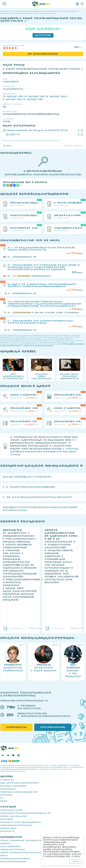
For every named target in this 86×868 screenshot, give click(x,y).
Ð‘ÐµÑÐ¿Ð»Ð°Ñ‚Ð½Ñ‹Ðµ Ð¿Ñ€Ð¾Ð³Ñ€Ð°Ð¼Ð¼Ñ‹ (20, 783)
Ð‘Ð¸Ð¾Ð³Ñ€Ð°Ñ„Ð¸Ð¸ (13, 89)
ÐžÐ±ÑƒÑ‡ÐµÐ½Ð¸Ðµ (16, 727)
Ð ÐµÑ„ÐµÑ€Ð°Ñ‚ (11, 82)
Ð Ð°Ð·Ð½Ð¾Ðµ (6, 795)
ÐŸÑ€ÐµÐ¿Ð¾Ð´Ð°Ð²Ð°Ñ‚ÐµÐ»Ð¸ (13, 850)
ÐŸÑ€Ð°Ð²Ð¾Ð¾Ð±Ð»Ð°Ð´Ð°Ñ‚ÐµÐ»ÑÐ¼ (16, 825)
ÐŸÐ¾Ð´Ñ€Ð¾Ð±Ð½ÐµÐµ (53, 727)
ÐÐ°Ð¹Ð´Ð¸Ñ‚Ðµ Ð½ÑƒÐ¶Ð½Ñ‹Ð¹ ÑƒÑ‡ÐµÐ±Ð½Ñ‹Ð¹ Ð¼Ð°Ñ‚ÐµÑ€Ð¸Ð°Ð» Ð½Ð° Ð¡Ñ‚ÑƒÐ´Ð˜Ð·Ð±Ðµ (44, 452)
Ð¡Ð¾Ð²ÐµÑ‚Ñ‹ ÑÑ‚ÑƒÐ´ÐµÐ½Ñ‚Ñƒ (13, 786)
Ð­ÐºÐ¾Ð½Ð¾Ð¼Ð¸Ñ (8, 789)
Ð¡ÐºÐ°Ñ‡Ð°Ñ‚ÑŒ (43, 35)
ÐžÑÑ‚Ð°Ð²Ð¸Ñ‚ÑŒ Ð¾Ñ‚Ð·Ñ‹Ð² (43, 54)
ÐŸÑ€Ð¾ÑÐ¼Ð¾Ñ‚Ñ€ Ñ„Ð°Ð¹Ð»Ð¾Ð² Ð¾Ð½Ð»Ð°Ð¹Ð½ (21, 853)
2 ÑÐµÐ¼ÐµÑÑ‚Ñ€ (34, 96)
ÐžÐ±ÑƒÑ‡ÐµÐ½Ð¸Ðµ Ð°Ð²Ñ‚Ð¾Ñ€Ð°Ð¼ (15, 859)
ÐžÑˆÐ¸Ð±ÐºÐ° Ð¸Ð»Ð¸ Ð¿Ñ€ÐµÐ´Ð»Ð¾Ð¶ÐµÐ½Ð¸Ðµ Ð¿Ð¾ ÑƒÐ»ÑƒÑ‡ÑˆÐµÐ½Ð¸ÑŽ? (31, 141)
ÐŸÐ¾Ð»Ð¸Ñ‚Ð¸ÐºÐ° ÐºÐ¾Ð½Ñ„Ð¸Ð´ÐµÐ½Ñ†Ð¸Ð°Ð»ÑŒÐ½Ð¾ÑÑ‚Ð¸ (26, 813)
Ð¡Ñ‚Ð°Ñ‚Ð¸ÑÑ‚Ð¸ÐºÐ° (9, 828)
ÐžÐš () (76, 861)
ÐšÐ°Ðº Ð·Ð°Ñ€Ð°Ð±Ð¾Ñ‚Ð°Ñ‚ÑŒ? (13, 862)
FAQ (2, 798)
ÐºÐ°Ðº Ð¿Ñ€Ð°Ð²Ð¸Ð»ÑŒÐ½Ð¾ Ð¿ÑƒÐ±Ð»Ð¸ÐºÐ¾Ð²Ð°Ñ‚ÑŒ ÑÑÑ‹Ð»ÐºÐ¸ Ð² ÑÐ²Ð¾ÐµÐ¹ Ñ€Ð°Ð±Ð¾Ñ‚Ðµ (43, 345)
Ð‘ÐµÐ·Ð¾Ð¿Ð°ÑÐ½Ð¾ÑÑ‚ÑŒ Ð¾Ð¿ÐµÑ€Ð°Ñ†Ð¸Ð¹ (21, 822)
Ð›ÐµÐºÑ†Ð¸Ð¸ (6, 843)
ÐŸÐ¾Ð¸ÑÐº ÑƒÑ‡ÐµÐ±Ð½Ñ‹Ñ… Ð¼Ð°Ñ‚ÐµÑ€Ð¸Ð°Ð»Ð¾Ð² (23, 840)
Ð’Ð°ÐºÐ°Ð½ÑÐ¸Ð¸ (8, 831)
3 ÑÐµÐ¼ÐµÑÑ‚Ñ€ (55, 96)
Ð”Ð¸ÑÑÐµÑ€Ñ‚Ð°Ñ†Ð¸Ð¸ (11, 847)
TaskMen (7, 146)
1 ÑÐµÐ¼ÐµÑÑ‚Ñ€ (13, 96)
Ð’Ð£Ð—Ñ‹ (4, 856)
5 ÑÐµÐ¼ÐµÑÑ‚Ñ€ (33, 99)
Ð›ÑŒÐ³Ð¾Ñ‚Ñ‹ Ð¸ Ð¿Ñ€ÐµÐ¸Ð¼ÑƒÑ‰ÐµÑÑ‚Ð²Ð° (19, 792)
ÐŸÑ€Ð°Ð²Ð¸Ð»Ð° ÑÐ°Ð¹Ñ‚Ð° (12, 810)
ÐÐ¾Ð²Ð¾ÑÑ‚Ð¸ (7, 780)
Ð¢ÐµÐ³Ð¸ (4, 801)
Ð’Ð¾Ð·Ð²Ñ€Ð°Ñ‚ (7, 819)
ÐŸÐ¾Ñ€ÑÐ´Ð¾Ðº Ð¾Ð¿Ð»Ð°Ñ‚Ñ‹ (14, 816)
